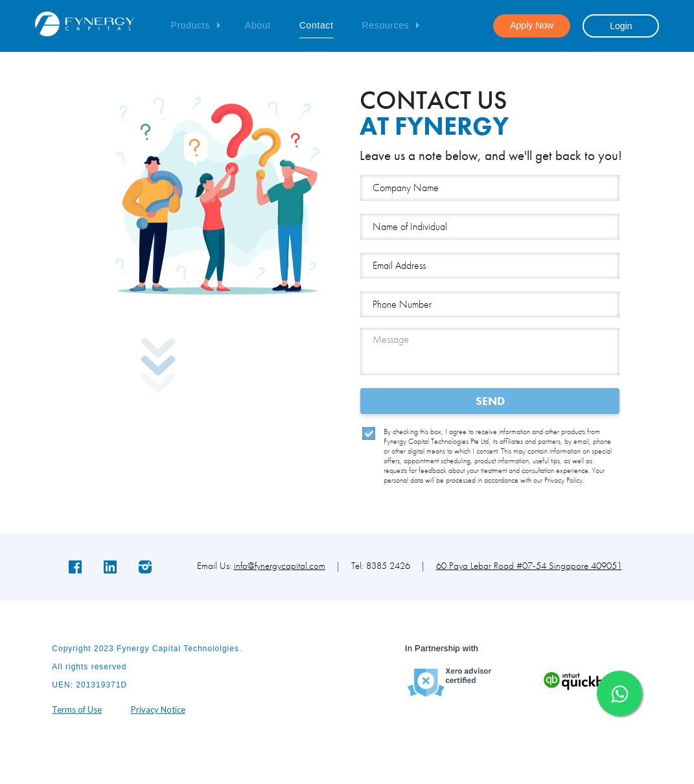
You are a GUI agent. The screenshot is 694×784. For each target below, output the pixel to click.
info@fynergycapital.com (280, 566)
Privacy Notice (158, 709)
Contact (317, 25)
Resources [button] (386, 25)
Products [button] (190, 25)
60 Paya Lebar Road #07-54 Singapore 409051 (529, 566)
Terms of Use (77, 709)
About (258, 25)
